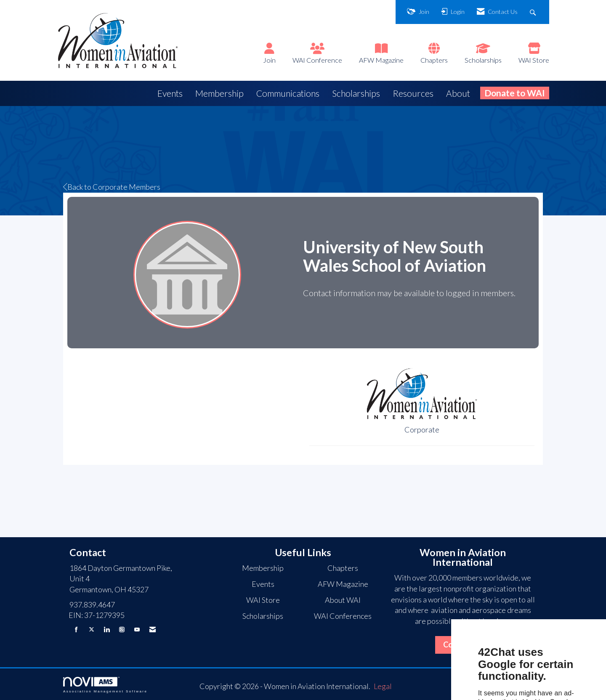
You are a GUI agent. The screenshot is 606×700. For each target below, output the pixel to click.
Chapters (434, 60)
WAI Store (534, 60)
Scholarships (483, 60)
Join (269, 60)
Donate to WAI (515, 93)
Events (170, 93)
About (458, 93)
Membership (219, 93)
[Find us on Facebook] (76, 630)
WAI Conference (317, 60)
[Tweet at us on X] (92, 630)
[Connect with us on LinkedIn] (107, 630)
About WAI (343, 600)
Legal (383, 686)
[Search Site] (534, 12)
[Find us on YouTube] (137, 630)
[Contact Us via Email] (153, 630)
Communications (288, 93)
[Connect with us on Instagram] (122, 630)
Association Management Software (105, 685)
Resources (413, 93)
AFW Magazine (381, 60)
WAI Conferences (343, 616)
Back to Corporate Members (112, 187)
